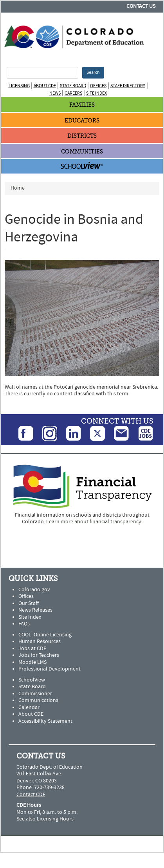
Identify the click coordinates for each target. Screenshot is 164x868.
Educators (82, 121)
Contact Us (141, 6)
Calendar (29, 707)
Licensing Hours (55, 819)
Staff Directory (128, 86)
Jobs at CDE (32, 649)
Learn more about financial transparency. (94, 522)
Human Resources (40, 641)
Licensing (19, 86)
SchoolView (32, 680)
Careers (73, 93)
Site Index (96, 93)
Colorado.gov (34, 590)
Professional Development (50, 669)
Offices (98, 86)
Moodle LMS (32, 662)
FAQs (24, 624)
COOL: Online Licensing (45, 635)
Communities (82, 152)
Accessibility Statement (45, 721)
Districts (82, 136)
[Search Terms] (42, 73)
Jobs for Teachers (39, 655)
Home (18, 188)
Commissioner (35, 694)
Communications (38, 700)
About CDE (45, 86)
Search (93, 72)
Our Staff (29, 603)
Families (82, 105)
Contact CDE (31, 795)
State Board (73, 86)
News (55, 93)
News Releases (35, 610)
